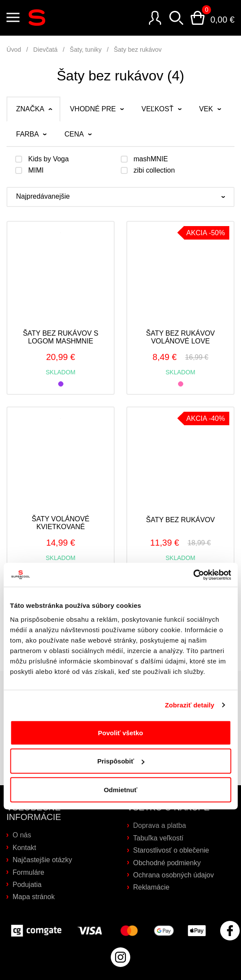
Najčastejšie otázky (42, 860)
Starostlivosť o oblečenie (171, 850)
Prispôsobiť (121, 761)
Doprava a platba (160, 825)
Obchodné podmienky (167, 863)
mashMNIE (151, 159)
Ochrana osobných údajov (174, 875)
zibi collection (154, 170)
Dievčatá (46, 50)
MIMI (36, 170)
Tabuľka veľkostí (158, 838)
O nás (22, 835)
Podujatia (27, 885)
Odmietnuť (120, 789)
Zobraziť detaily (190, 705)
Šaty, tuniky (86, 50)
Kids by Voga (48, 159)
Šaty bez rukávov (138, 50)
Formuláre (28, 872)
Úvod (14, 50)
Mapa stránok (34, 897)
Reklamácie (152, 887)
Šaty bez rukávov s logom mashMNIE (61, 337)
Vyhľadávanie (176, 18)
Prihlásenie (155, 18)
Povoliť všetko (121, 732)
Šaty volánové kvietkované (61, 523)
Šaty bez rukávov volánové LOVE (180, 337)
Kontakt (24, 848)
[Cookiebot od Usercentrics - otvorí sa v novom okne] (193, 575)
